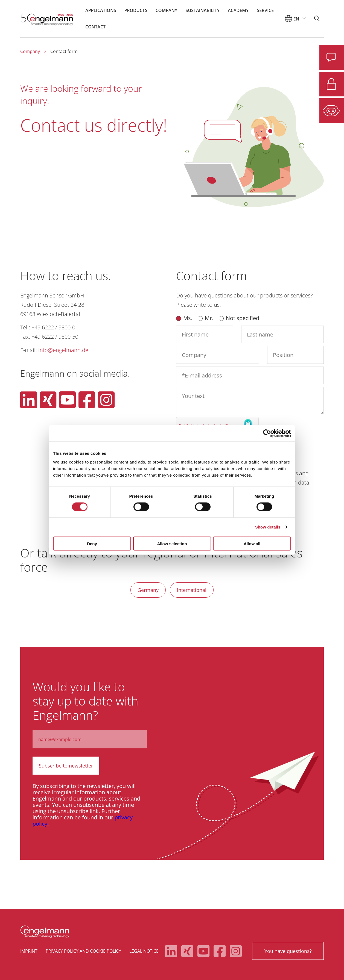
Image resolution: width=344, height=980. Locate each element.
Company (167, 12)
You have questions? (288, 951)
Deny (92, 543)
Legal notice (144, 951)
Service (265, 12)
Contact (95, 29)
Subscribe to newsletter (65, 766)
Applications (101, 12)
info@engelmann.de (63, 350)
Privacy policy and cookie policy (83, 951)
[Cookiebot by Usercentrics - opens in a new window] (267, 433)
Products (136, 12)
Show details (268, 527)
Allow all (252, 543)
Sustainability (203, 12)
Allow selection (172, 543)
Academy (238, 12)
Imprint (29, 951)
